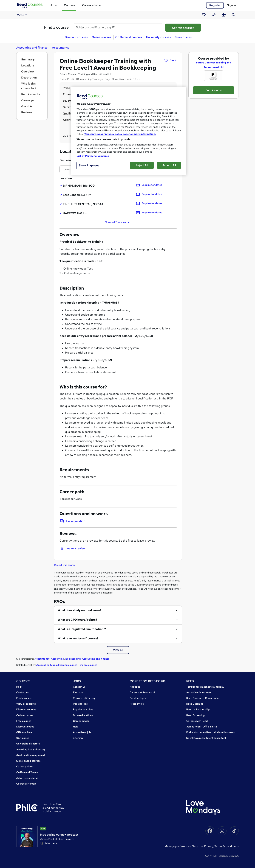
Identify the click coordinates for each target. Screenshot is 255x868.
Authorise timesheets (199, 692)
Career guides (25, 766)
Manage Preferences (178, 846)
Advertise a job (82, 732)
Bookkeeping (73, 659)
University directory (28, 744)
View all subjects (26, 704)
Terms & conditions (227, 846)
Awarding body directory (31, 749)
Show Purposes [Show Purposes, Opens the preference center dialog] (89, 165)
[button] (77, 186)
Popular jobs (80, 704)
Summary (28, 59)
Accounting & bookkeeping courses (57, 665)
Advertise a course (27, 778)
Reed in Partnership (198, 709)
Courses (69, 5)
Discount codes (25, 727)
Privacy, (209, 846)
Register (215, 5)
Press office (137, 704)
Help (19, 687)
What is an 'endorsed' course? (78, 638)
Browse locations (83, 715)
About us (135, 687)
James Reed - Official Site (202, 727)
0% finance (23, 738)
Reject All (142, 165)
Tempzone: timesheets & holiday (205, 687)
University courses (158, 37)
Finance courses (88, 665)
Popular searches (83, 709)
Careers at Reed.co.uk (143, 692)
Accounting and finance (32, 48)
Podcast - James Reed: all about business (210, 732)
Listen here (50, 843)
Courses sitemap (26, 784)
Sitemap (78, 738)
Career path (29, 100)
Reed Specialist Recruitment (203, 698)
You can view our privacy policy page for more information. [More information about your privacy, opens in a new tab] (120, 134)
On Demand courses (129, 37)
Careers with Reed (197, 721)
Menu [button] (23, 15)
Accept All (169, 165)
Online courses (101, 37)
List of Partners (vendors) (93, 156)
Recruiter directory (84, 698)
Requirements (31, 94)
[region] (129, 131)
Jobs (53, 5)
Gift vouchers (24, 732)
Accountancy (61, 48)
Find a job (79, 692)
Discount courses (76, 37)
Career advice (91, 5)
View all (118, 650)
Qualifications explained (31, 755)
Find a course (56, 27)
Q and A (27, 106)
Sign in (231, 5)
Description (29, 78)
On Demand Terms (27, 772)
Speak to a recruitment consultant (206, 738)
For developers (138, 698)
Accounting (57, 659)
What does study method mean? (80, 610)
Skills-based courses (28, 761)
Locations (28, 65)
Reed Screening (195, 715)
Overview (28, 72)
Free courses (183, 37)
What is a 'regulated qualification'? (82, 629)
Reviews (27, 112)
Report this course (65, 565)
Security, (198, 846)
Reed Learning (195, 704)
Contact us (23, 692)
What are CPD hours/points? (77, 620)
